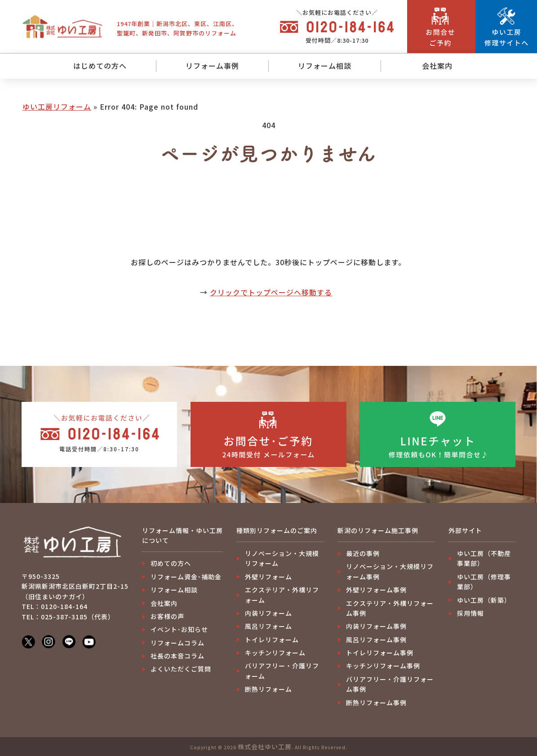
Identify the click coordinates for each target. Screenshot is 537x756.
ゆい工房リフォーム (57, 107)
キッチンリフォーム (275, 653)
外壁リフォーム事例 (376, 590)
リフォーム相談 (325, 66)
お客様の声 (167, 616)
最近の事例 (363, 553)
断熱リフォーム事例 (376, 703)
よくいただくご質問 (181, 669)
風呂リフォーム (268, 626)
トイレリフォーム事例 (380, 653)
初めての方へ (171, 563)
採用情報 (470, 613)
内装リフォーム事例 (376, 626)
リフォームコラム (178, 643)
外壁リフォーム (268, 577)
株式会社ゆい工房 (265, 747)
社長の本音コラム (178, 656)
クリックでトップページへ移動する (271, 292)
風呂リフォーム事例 (376, 640)
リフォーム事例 (212, 66)
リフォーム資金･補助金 (186, 577)
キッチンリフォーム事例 (383, 666)
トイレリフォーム (272, 640)
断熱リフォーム (268, 689)
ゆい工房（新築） (484, 600)
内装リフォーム (268, 613)
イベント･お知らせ (179, 629)
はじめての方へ (100, 66)
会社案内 (437, 66)
